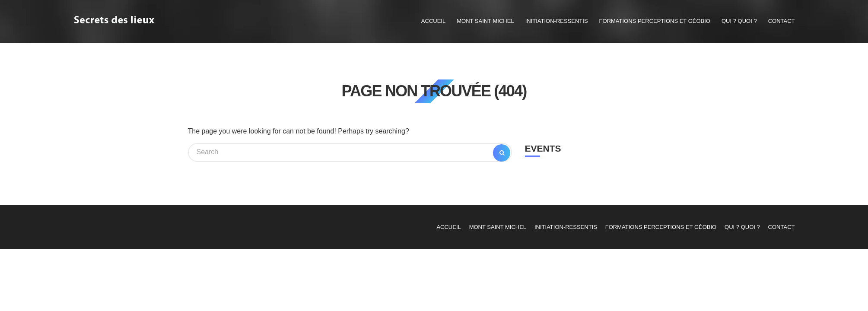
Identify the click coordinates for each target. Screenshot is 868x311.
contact (782, 21)
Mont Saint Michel (485, 21)
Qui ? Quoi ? (739, 21)
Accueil (433, 21)
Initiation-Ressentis (557, 21)
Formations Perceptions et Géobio (655, 21)
